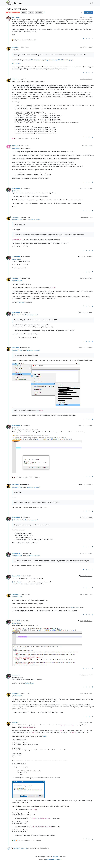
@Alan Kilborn (24, 146)
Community (18, 3)
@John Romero (24, 47)
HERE (44, 736)
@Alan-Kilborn (16, 191)
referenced (24, 848)
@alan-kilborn (16, 148)
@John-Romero (17, 63)
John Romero (16, 17)
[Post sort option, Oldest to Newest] (81, 12)
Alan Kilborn (15, 47)
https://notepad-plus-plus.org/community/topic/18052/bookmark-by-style (52, 60)
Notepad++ (56, 857)
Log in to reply (88, 12)
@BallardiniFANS (25, 217)
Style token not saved (33, 220)
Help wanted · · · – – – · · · (13, 12)
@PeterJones (20, 302)
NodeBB (48, 860)
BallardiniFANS (16, 188)
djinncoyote (15, 146)
